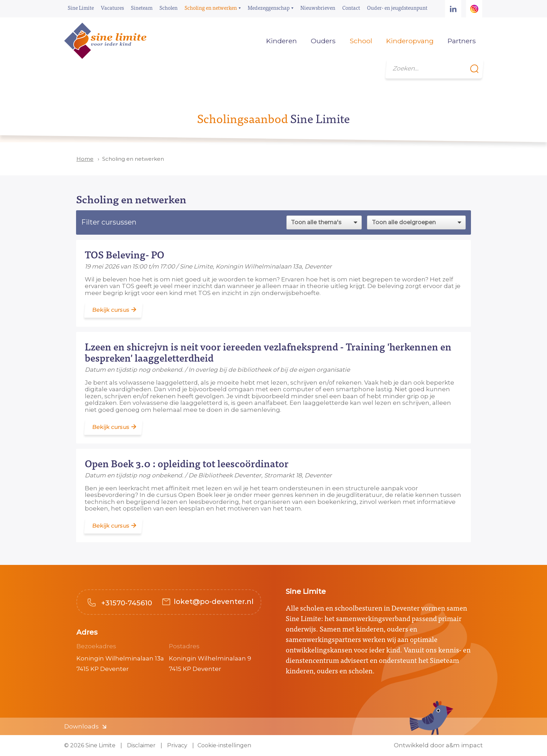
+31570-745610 (126, 603)
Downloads (81, 726)
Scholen (168, 7)
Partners (462, 41)
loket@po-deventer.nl (214, 602)
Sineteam (142, 7)
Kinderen (282, 41)
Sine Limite (81, 7)
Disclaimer (141, 745)
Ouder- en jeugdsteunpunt (397, 7)
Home (249, 41)
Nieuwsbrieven (318, 7)
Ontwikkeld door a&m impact (438, 745)
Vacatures (112, 7)
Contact (351, 7)
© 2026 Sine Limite (90, 745)
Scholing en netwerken (211, 7)
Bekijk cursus (111, 310)
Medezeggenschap (269, 7)
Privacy (177, 745)
